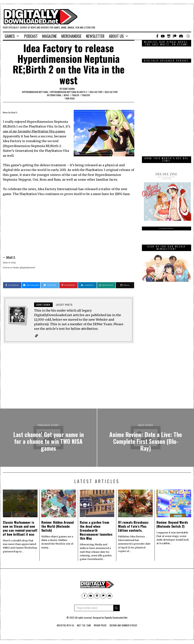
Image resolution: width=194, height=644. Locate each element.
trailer (75, 95)
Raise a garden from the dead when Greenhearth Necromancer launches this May (96, 530)
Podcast (31, 36)
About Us (116, 36)
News (66, 95)
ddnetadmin (69, 89)
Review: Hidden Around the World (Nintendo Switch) (57, 526)
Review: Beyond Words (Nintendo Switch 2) (172, 524)
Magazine (50, 36)
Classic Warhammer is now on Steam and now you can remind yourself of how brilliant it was (20, 528)
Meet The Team (82, 626)
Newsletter (95, 36)
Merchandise (71, 36)
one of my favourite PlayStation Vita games (35, 131)
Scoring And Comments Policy (127, 626)
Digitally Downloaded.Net (116, 618)
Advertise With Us (60, 626)
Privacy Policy (100, 626)
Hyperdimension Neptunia (35, 92)
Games (10, 36)
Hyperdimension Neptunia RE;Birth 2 (69, 92)
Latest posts (64, 305)
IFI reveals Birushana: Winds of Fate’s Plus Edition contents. (133, 526)
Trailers (86, 95)
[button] (117, 608)
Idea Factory (96, 92)
